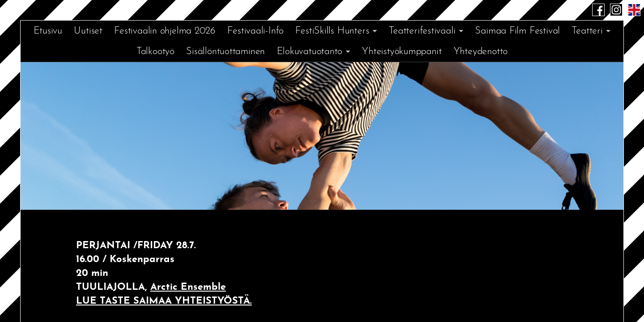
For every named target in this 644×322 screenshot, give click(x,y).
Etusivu (48, 31)
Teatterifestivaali (422, 31)
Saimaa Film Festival (517, 31)
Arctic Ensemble (188, 287)
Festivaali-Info (255, 31)
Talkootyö (155, 52)
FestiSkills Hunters (332, 31)
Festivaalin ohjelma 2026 (165, 31)
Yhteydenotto (481, 52)
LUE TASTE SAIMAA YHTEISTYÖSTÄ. (164, 301)
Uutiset (88, 31)
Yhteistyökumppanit (402, 52)
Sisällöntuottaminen (225, 52)
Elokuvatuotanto (310, 52)
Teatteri (587, 31)
